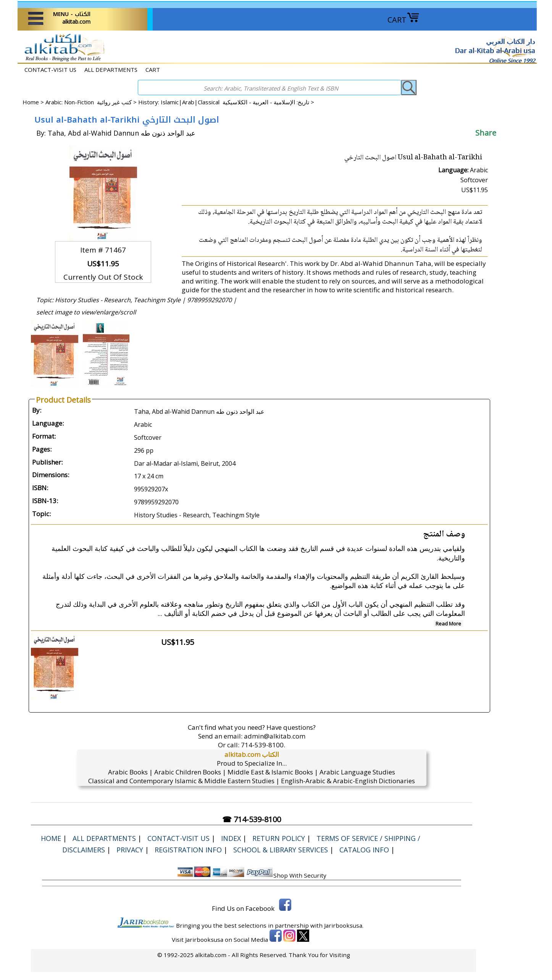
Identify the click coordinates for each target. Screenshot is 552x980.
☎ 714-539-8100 (252, 819)
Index (231, 838)
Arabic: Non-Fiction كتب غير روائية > (92, 102)
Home (31, 102)
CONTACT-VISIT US (50, 70)
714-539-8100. (263, 745)
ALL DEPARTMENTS (111, 70)
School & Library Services (281, 850)
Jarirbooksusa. (344, 925)
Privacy (130, 850)
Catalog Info (364, 850)
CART (404, 20)
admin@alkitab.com (275, 736)
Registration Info (188, 850)
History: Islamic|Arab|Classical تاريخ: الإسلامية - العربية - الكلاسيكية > (226, 102)
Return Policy (279, 838)
